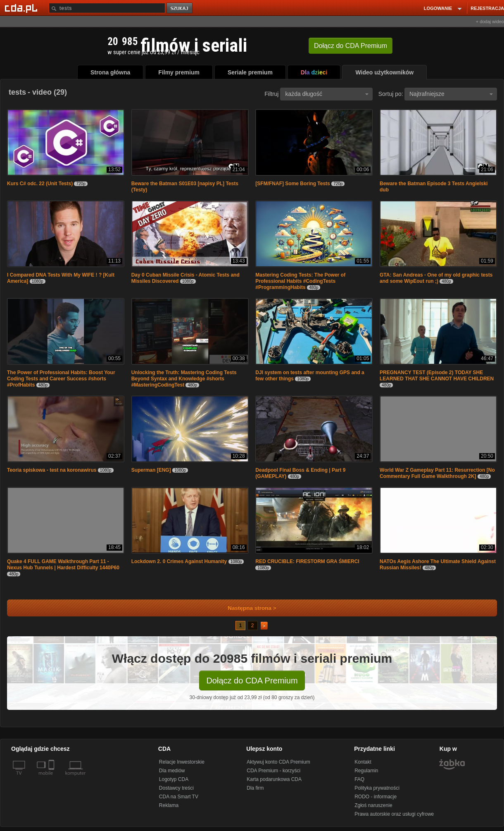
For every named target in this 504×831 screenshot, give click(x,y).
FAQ (359, 779)
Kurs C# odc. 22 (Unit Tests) (40, 184)
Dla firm (255, 788)
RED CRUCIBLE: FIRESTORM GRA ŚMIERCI (307, 561)
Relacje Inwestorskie (182, 762)
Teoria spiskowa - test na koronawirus (52, 470)
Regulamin (366, 771)
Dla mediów (172, 771)
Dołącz (351, 46)
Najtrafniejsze (451, 94)
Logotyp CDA (174, 779)
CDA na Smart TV (179, 797)
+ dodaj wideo (490, 21)
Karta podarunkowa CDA (274, 779)
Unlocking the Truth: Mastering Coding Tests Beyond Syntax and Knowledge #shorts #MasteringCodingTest (184, 379)
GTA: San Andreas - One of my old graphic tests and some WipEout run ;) (436, 278)
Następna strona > (246, 608)
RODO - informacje (376, 797)
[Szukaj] (107, 8)
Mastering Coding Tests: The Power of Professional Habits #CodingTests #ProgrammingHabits (300, 281)
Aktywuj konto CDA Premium (278, 762)
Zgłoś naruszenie (373, 805)
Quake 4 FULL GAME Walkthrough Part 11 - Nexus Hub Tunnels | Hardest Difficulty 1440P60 (63, 565)
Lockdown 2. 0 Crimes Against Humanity (179, 561)
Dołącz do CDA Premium (252, 681)
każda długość (327, 94)
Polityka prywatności (377, 788)
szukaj (180, 8)
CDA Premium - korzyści (273, 771)
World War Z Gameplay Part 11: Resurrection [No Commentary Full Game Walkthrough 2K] (437, 473)
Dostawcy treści (176, 788)
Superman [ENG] (151, 470)
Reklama (169, 805)
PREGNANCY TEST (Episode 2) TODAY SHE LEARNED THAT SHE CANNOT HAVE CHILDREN (437, 376)
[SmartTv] (52, 778)
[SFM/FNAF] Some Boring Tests (292, 184)
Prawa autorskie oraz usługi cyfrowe (394, 814)
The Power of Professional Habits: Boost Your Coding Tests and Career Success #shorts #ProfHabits (61, 379)
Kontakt (363, 762)
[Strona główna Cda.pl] (22, 8)
